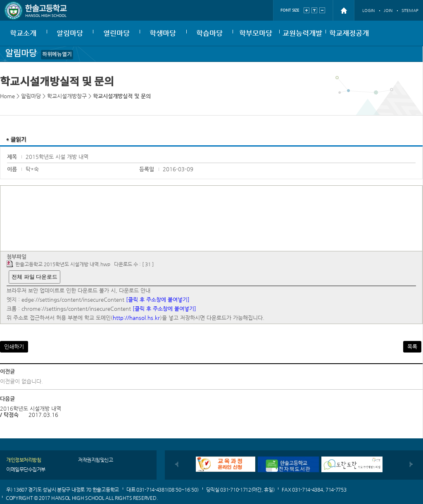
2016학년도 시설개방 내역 (31, 408)
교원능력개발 (302, 33)
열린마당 (116, 33)
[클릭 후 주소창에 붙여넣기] (158, 299)
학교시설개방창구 (67, 96)
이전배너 (177, 464)
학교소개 (23, 33)
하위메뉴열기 (57, 54)
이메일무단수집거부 (26, 469)
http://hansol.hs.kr (136, 318)
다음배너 (411, 464)
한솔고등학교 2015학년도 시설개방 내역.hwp (63, 264)
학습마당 (209, 33)
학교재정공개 (349, 33)
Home (7, 96)
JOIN (388, 11)
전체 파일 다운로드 (34, 277)
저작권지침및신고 (95, 460)
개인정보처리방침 (24, 460)
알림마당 (70, 33)
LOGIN (368, 11)
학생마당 (163, 33)
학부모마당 (256, 33)
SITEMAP (410, 11)
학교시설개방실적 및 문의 (122, 96)
